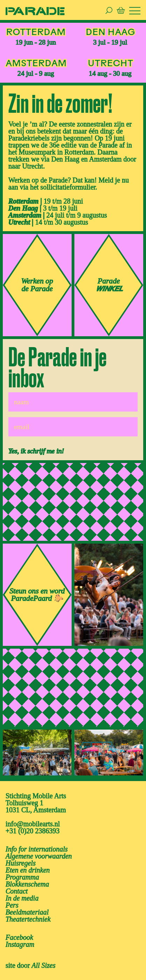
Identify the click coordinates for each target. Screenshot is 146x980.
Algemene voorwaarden (39, 856)
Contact (17, 891)
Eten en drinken (28, 870)
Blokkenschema (27, 884)
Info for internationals (37, 849)
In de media (22, 898)
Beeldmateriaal (27, 912)
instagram (20, 944)
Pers (12, 905)
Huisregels (21, 863)
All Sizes (43, 965)
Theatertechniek (28, 919)
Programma (22, 877)
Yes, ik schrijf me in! (36, 451)
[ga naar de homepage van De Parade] (35, 11)
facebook (19, 937)
